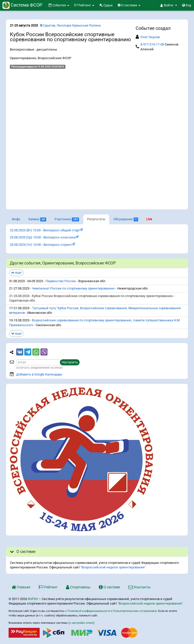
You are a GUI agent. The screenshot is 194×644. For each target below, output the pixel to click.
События (59, 5)
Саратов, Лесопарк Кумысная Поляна (70, 25)
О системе (129, 5)
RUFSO (33, 599)
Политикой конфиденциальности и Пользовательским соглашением (112, 611)
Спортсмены (78, 587)
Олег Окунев (150, 37)
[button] (169, 5)
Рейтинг (84, 5)
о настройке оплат (81, 623)
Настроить (70, 362)
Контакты (139, 587)
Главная (21, 587)
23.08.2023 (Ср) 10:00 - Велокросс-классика (43, 237)
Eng (187, 5)
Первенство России (61, 281)
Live (149, 219)
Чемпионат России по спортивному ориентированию (73, 288)
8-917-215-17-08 (152, 44)
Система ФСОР (22, 5)
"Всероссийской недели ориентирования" (113, 567)
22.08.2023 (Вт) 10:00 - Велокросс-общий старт (45, 230)
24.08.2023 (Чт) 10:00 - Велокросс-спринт (41, 245)
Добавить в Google (39, 374)
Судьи (106, 5)
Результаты (96, 219)
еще (16, 272)
